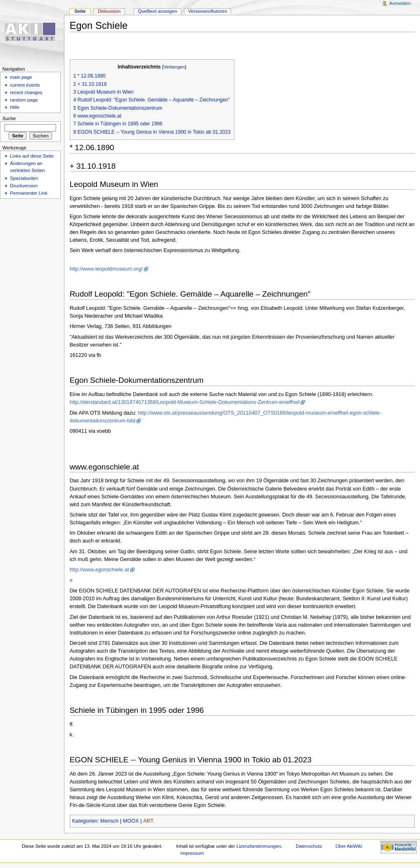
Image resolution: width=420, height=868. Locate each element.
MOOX (131, 821)
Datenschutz (309, 846)
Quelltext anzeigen (157, 11)
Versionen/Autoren (208, 11)
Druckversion (24, 186)
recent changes (26, 92)
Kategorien (85, 821)
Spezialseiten (24, 178)
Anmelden (400, 3)
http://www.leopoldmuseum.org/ (106, 269)
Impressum (192, 853)
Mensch (109, 821)
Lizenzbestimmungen (259, 846)
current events (25, 85)
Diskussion (109, 11)
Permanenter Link (28, 193)
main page (21, 77)
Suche (9, 118)
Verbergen (174, 67)
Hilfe (15, 107)
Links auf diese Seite (32, 156)
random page (24, 100)
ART (148, 821)
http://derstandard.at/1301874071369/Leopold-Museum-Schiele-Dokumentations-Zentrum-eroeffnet (185, 402)
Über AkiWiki (349, 846)
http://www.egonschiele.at (99, 570)
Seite (80, 11)
